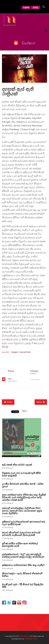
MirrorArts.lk (24, 636)
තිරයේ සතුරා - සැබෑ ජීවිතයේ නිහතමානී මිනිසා (22, 575)
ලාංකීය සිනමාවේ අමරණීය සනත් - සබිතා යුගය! (23, 485)
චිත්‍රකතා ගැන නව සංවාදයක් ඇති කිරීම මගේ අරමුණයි (21, 474)
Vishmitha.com (31, 639)
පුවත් (11, 479)
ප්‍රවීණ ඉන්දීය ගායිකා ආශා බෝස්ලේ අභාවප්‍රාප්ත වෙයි (20, 545)
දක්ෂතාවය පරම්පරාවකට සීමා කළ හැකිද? (23, 565)
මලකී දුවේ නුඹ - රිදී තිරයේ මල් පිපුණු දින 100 (23, 586)
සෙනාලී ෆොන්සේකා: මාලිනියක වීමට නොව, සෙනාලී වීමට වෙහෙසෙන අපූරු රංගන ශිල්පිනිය (22, 511)
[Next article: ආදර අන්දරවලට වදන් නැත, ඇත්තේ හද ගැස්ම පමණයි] (41, 402)
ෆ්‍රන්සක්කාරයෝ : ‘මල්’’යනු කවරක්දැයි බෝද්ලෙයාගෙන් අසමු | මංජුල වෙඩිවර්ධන (23, 556)
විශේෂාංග (33, 373)
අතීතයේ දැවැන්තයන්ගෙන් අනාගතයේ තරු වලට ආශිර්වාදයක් (24, 523)
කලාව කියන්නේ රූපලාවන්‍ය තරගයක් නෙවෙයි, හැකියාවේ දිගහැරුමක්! (21, 534)
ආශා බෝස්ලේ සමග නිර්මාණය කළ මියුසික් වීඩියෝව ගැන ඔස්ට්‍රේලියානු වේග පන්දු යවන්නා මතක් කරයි (24, 497)
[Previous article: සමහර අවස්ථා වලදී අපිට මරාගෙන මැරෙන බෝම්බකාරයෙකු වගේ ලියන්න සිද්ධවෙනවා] (8, 402)
